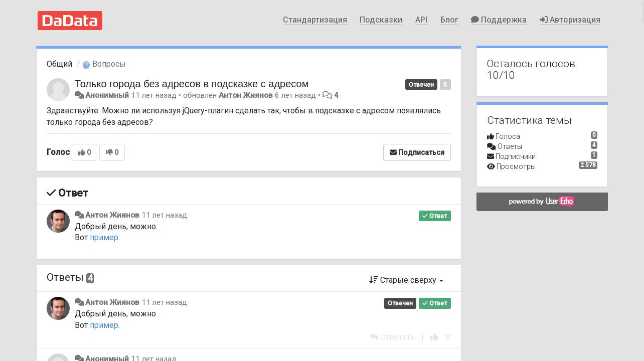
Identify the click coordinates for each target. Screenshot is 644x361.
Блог (449, 20)
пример (104, 237)
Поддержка (499, 20)
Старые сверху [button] (406, 280)
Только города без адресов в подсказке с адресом (192, 84)
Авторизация (570, 20)
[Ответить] (392, 337)
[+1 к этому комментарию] (434, 337)
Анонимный (107, 95)
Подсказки (381, 20)
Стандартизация (315, 20)
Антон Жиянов (246, 95)
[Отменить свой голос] (448, 337)
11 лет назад (164, 215)
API (421, 20)
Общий (59, 64)
